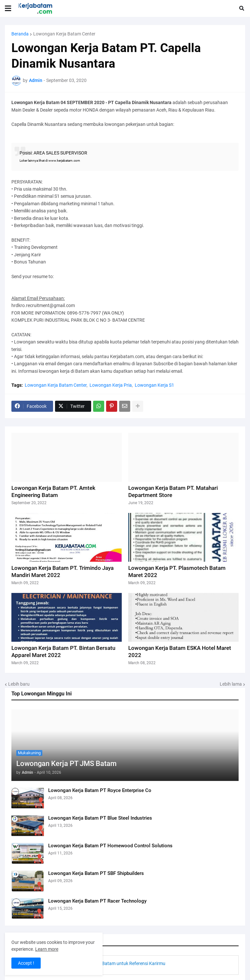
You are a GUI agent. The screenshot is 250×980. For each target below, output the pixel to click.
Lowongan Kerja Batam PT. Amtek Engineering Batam (53, 491)
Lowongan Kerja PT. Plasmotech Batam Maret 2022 (177, 571)
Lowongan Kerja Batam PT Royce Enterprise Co (100, 790)
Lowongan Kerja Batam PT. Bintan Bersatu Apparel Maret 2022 (63, 651)
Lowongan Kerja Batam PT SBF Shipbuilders (96, 873)
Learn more (47, 949)
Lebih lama (231, 684)
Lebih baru (19, 684)
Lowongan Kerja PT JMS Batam (66, 764)
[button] (8, 8)
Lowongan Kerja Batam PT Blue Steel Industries (100, 818)
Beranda (20, 34)
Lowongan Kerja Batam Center (64, 34)
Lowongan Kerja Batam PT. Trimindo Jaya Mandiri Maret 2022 (62, 571)
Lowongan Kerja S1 (154, 385)
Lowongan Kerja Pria (111, 385)
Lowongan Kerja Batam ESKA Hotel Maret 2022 (180, 651)
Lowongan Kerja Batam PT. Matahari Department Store (173, 491)
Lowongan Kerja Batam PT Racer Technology (97, 901)
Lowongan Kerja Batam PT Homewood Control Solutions (110, 846)
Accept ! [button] (26, 963)
